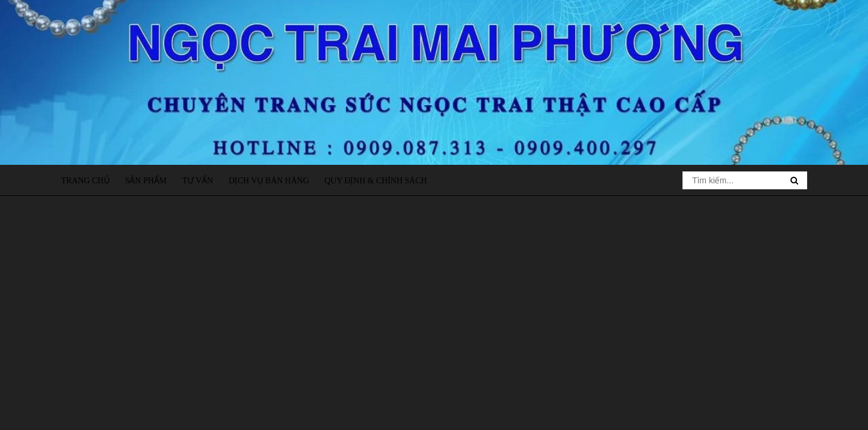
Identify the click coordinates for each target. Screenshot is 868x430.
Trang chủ (86, 181)
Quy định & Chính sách (376, 181)
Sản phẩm (146, 181)
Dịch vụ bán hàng (269, 181)
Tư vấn (197, 181)
